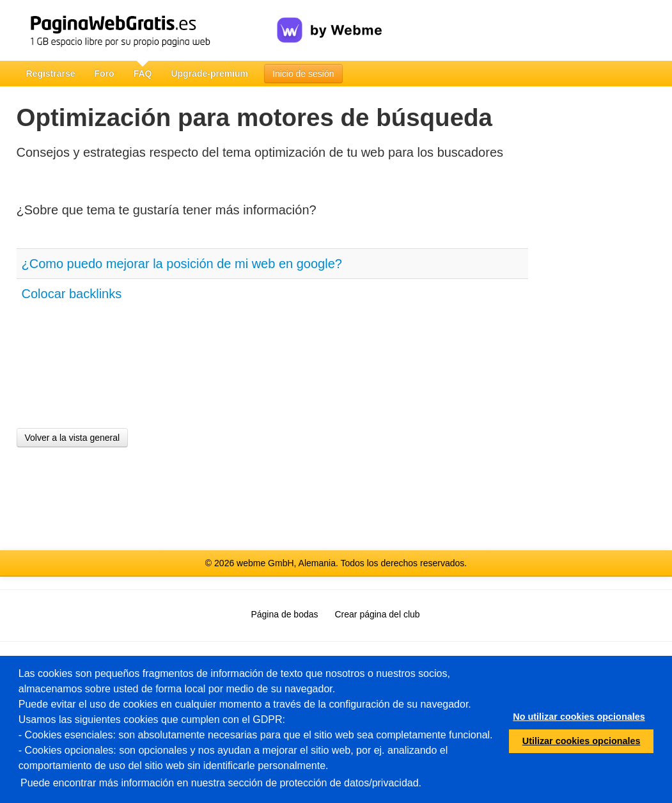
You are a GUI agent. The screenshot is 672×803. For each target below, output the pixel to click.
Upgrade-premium (209, 74)
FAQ (143, 74)
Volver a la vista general (73, 438)
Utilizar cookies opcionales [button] (582, 741)
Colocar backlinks (72, 294)
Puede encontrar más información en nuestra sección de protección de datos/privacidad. (221, 783)
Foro (105, 74)
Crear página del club (378, 614)
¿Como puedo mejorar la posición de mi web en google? (182, 264)
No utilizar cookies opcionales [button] (579, 717)
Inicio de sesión (303, 74)
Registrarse (51, 74)
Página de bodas (284, 614)
